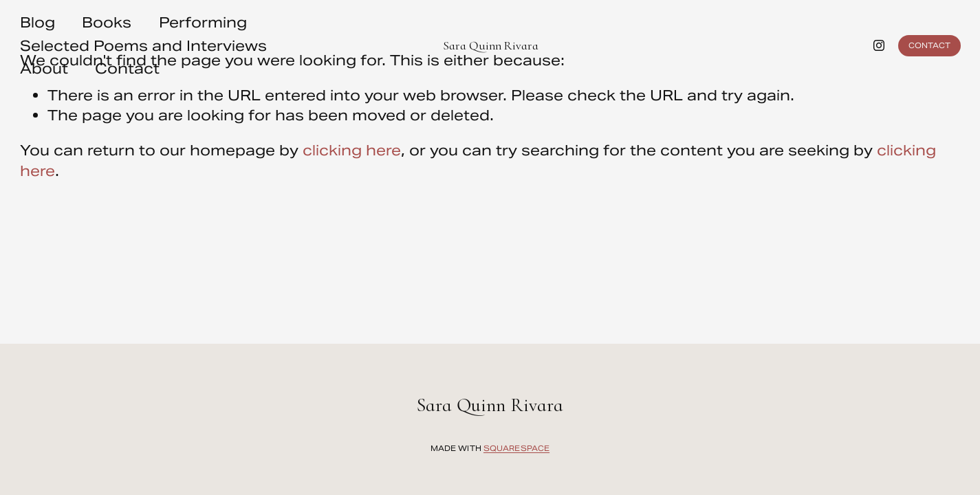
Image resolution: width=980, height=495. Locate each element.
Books (107, 22)
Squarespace (516, 451)
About (44, 68)
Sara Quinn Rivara (491, 46)
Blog (37, 22)
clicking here (352, 150)
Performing (203, 22)
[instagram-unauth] (879, 45)
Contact (127, 68)
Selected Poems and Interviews (143, 46)
